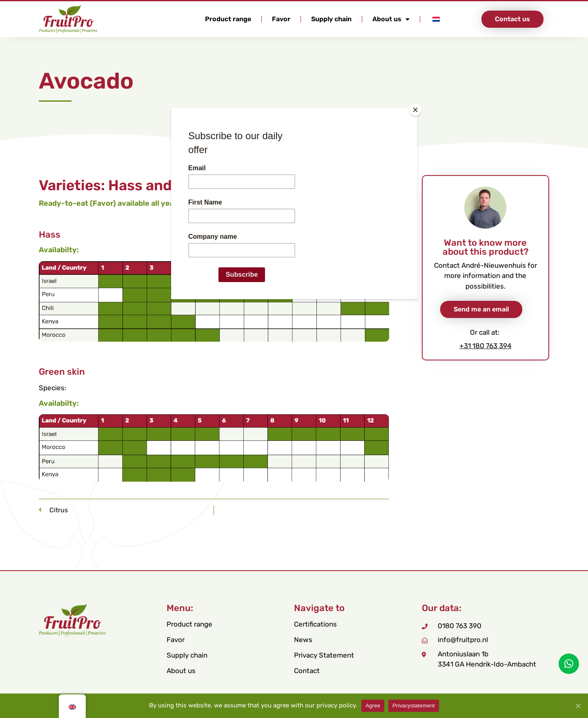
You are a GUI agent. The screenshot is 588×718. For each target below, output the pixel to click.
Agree (373, 706)
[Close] (415, 110)
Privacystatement (414, 706)
